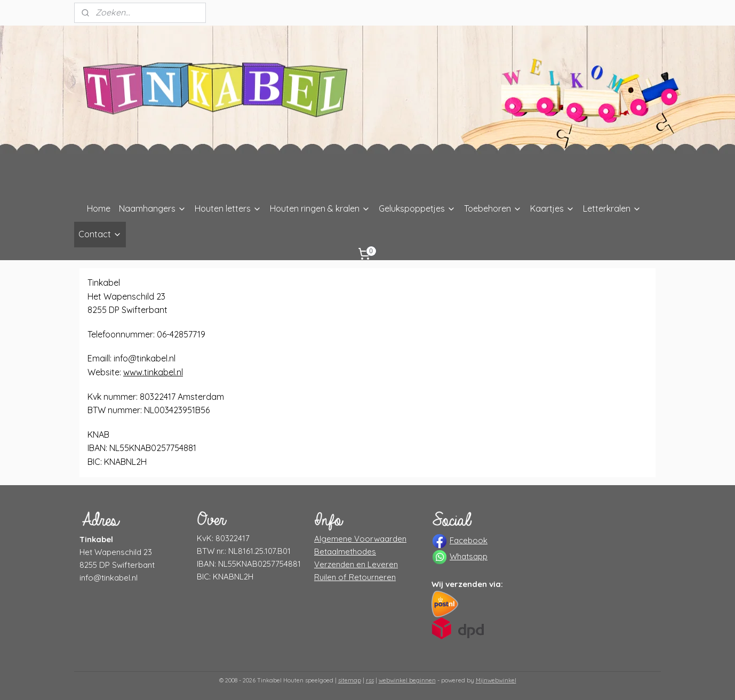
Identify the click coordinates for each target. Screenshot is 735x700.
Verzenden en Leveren (356, 564)
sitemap (350, 680)
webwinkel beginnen (407, 680)
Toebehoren (493, 208)
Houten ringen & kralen (320, 208)
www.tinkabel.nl (153, 372)
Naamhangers (153, 208)
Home (99, 208)
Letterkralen (612, 208)
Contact (100, 234)
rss (370, 680)
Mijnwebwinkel (496, 680)
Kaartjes (552, 208)
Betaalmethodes (345, 552)
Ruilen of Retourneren (355, 577)
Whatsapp (469, 556)
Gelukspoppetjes (417, 208)
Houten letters (228, 208)
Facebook (469, 540)
